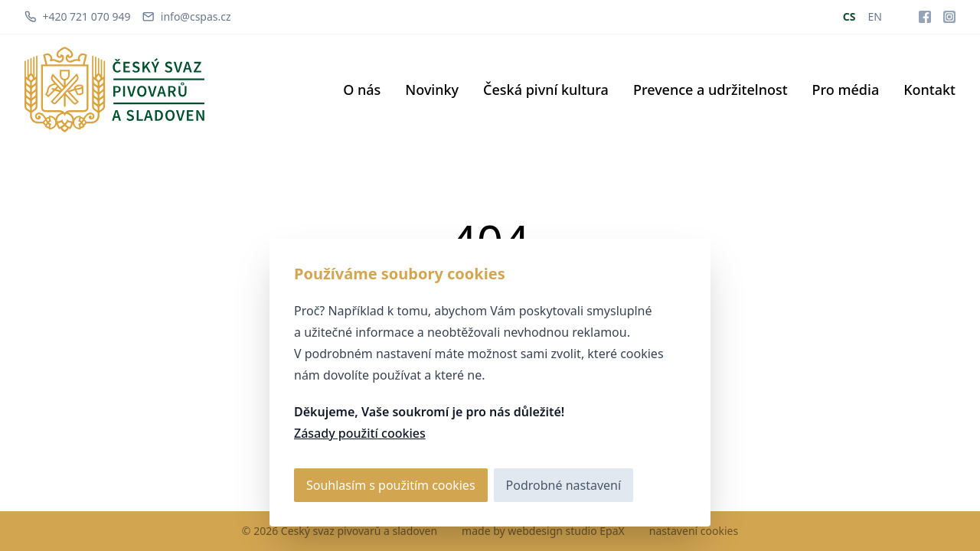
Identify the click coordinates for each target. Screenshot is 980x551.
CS (849, 16)
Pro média (846, 90)
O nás (362, 90)
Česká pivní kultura (546, 90)
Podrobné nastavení (564, 485)
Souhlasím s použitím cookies (391, 485)
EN (875, 16)
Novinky (432, 90)
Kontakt (929, 90)
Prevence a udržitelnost (710, 90)
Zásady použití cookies (360, 433)
